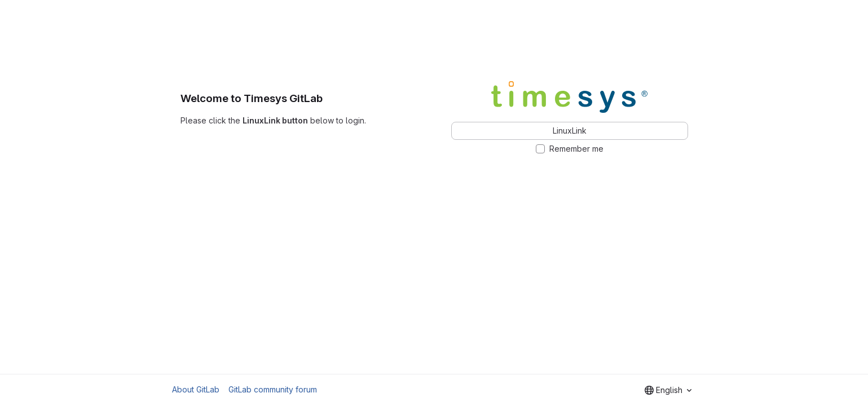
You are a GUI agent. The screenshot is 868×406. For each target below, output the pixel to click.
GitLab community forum (273, 389)
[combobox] (668, 390)
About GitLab (196, 389)
